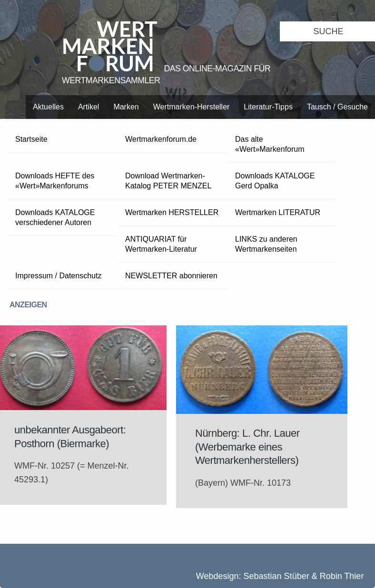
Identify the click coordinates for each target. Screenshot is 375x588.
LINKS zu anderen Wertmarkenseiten (266, 244)
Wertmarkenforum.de (161, 139)
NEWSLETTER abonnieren (171, 276)
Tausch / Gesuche (337, 107)
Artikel (89, 107)
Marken (126, 107)
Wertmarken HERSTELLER (172, 212)
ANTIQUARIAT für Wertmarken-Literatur (161, 244)
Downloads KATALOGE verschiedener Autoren (55, 217)
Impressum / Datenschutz (58, 276)
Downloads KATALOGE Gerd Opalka (275, 181)
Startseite (31, 139)
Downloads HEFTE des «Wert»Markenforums (55, 181)
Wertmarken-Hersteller (192, 107)
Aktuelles (48, 107)
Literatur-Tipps (268, 107)
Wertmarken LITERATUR (278, 212)
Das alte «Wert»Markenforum (270, 144)
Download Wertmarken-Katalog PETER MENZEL (168, 181)
